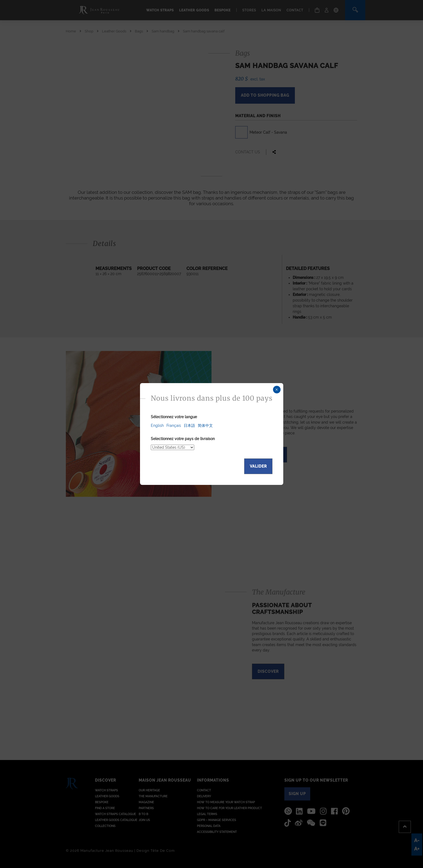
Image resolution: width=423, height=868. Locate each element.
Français (174, 425)
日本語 (189, 425)
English (157, 425)
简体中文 (205, 425)
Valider (258, 466)
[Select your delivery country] (173, 447)
